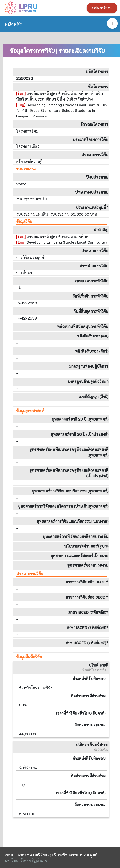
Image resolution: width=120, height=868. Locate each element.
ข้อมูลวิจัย (24, 221)
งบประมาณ (26, 169)
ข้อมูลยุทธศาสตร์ (30, 411)
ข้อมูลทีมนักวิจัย (29, 657)
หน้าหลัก (13, 24)
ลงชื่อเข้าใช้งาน (102, 8)
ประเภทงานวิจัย (30, 574)
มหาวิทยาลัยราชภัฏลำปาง (26, 860)
